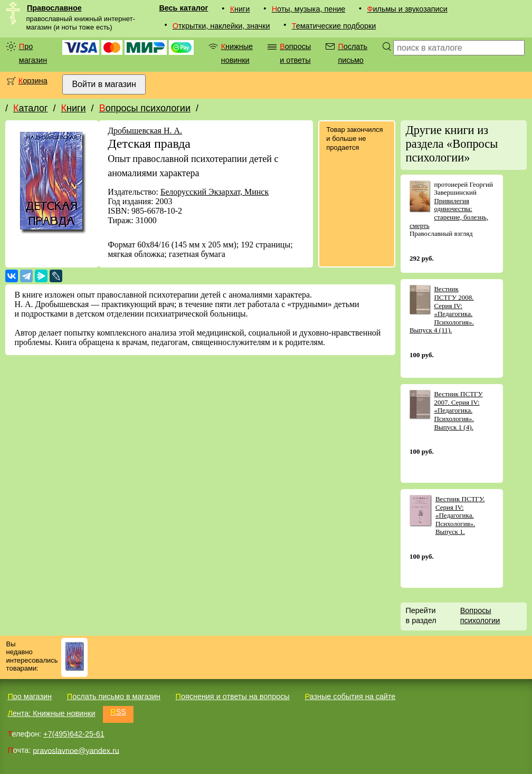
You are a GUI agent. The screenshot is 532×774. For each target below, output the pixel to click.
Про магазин (33, 53)
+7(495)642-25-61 (74, 734)
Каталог (30, 108)
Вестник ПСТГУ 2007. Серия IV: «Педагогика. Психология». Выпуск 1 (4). (458, 410)
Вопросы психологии (145, 108)
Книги (240, 9)
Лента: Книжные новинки (51, 713)
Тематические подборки (334, 26)
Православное (54, 8)
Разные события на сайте (350, 696)
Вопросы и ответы (295, 53)
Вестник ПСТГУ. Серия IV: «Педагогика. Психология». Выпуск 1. (460, 515)
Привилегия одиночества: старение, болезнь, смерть (449, 213)
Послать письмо (353, 53)
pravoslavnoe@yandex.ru (76, 750)
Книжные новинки (237, 53)
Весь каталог (183, 8)
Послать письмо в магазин (114, 696)
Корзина (33, 81)
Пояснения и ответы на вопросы (233, 696)
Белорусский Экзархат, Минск (215, 192)
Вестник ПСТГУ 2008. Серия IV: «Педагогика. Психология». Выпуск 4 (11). (442, 309)
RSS (118, 712)
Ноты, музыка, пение (309, 9)
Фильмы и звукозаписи (407, 9)
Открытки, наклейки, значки (221, 26)
